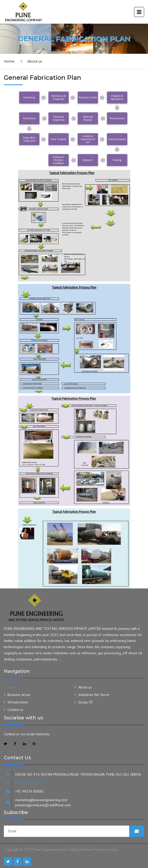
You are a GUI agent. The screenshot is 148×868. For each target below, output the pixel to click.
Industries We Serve (94, 695)
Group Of (85, 702)
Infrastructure (18, 702)
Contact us (15, 710)
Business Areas (19, 695)
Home (9, 61)
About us (85, 687)
